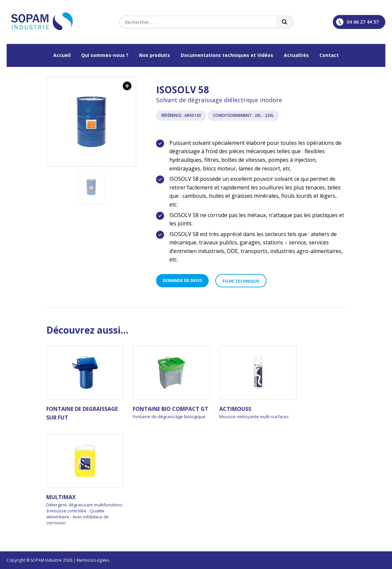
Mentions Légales (93, 560)
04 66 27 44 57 (357, 22)
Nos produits (155, 55)
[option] (91, 122)
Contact (329, 55)
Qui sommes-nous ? (105, 55)
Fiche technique (241, 281)
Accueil (62, 55)
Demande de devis (182, 281)
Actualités (296, 55)
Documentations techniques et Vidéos (227, 55)
